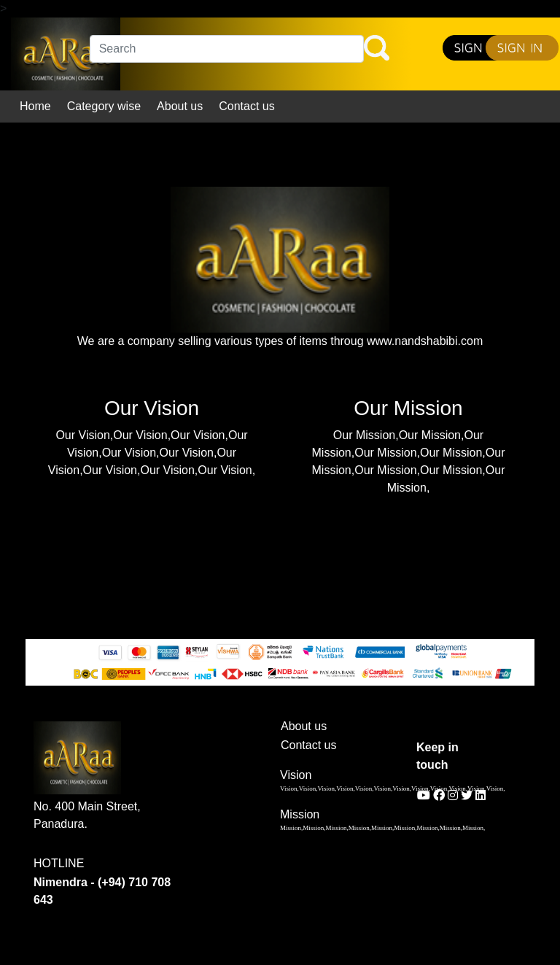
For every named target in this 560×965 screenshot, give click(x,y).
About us (180, 106)
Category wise (104, 106)
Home (35, 106)
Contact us (246, 106)
